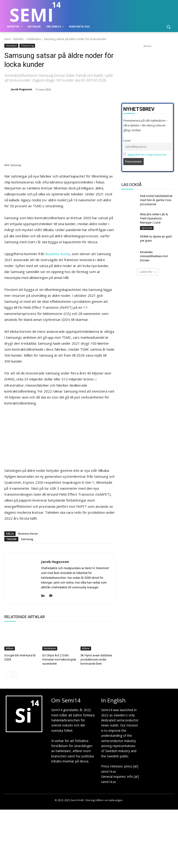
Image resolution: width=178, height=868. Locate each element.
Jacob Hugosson (22, 89)
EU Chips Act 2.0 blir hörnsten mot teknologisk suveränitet (59, 659)
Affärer (10, 648)
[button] (168, 27)
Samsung (27, 539)
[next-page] (15, 674)
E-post (127, 141)
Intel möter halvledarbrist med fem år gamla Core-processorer (156, 200)
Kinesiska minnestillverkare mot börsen (154, 254)
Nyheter (19, 39)
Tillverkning (27, 46)
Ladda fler (148, 269)
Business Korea (58, 254)
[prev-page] (7, 674)
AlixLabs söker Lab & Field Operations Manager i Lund (156, 217)
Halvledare (34, 39)
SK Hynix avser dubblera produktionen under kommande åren (96, 659)
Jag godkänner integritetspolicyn (147, 154)
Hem (7, 39)
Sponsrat (147, 226)
